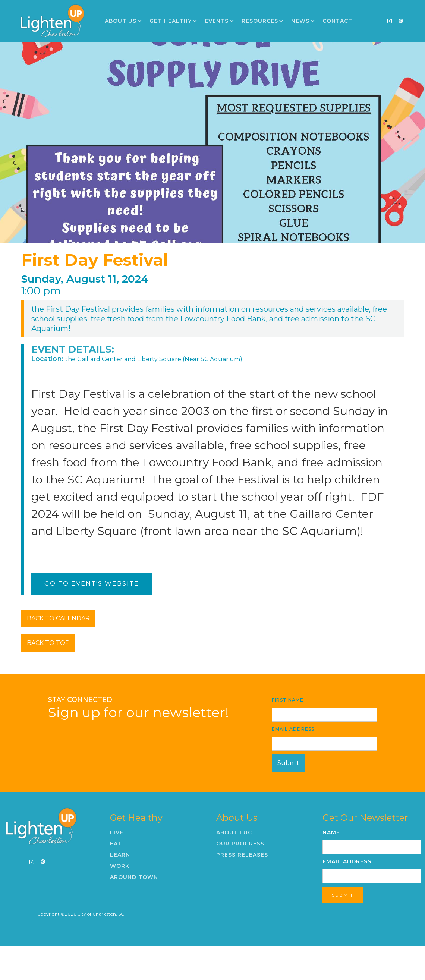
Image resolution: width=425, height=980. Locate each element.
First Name (288, 700)
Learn (120, 855)
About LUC (234, 832)
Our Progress (240, 844)
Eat (116, 844)
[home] (52, 21)
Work (120, 866)
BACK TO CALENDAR (58, 618)
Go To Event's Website (92, 584)
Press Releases (242, 855)
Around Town (134, 877)
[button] (123, 21)
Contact (337, 21)
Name (331, 832)
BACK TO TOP (48, 643)
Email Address (293, 729)
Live (117, 832)
